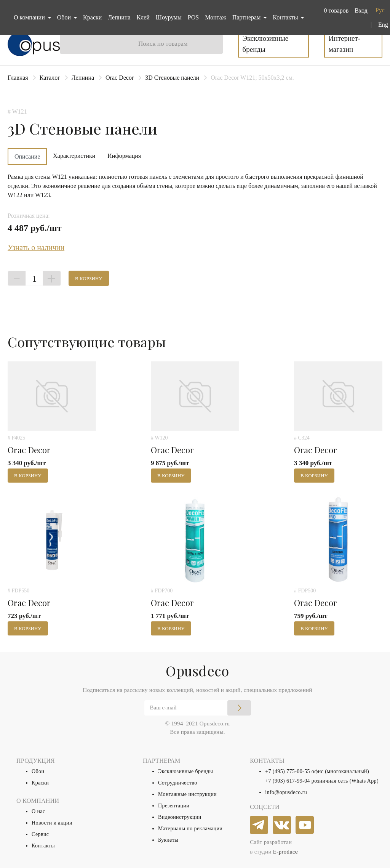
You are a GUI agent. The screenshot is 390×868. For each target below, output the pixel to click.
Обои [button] (65, 17)
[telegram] (259, 825)
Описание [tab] (27, 156)
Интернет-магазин (344, 44)
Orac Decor (120, 78)
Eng (383, 25)
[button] (335, 11)
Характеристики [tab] (74, 156)
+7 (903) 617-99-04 (288, 781)
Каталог (50, 78)
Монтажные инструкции (187, 794)
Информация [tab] (124, 156)
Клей (143, 17)
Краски (92, 17)
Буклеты (168, 840)
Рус (380, 10)
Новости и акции (52, 823)
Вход (361, 10)
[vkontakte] (282, 825)
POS (193, 17)
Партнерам (247, 17)
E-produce (285, 852)
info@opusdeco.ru (286, 792)
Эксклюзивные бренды (266, 44)
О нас (38, 811)
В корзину (89, 278)
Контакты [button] (286, 17)
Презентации (174, 806)
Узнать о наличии (36, 247)
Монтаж (216, 17)
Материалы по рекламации (190, 829)
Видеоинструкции (180, 817)
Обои (38, 771)
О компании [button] (30, 17)
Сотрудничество (178, 783)
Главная (18, 78)
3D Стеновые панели (172, 78)
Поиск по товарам (163, 44)
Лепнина (119, 17)
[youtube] (305, 825)
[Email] (198, 708)
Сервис (40, 834)
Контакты (43, 846)
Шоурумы (169, 17)
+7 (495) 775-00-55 (288, 771)
